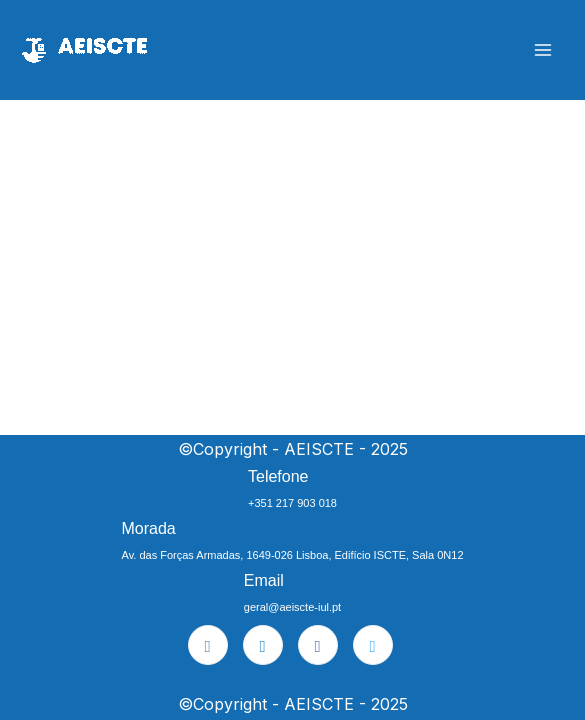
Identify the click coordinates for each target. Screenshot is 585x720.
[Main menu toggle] (542, 50)
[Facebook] (318, 645)
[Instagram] (208, 645)
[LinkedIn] (263, 645)
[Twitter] (373, 645)
